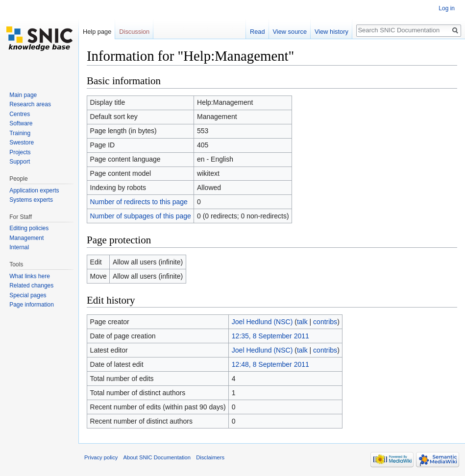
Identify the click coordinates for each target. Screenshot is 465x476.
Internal (19, 247)
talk (302, 322)
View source (290, 32)
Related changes (31, 286)
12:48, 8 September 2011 (270, 364)
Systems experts (31, 200)
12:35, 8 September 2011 (270, 336)
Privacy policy (101, 457)
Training (20, 133)
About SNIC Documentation (157, 457)
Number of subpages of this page (141, 216)
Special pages (28, 295)
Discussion (134, 32)
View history (331, 32)
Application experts (34, 190)
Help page (97, 32)
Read (257, 32)
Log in (447, 8)
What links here (30, 276)
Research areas (30, 104)
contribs (325, 322)
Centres (20, 114)
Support (20, 162)
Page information (32, 305)
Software (21, 123)
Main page (23, 95)
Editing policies (29, 228)
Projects (20, 152)
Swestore (22, 143)
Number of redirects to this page (139, 202)
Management (26, 238)
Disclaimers (210, 457)
